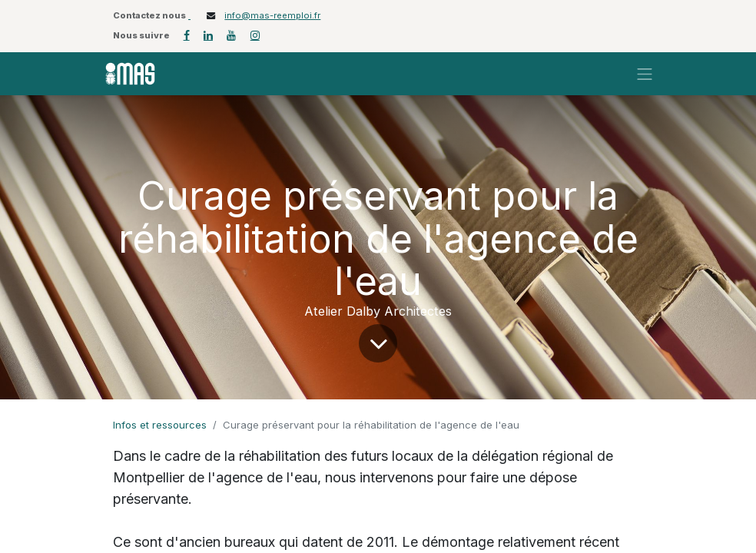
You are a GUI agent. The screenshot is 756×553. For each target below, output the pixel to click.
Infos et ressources (160, 425)
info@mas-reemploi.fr (272, 15)
